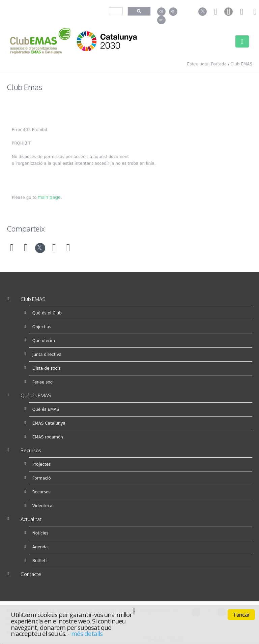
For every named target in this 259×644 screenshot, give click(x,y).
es (173, 11)
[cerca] (115, 11)
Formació (42, 478)
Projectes (42, 464)
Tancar (241, 615)
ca (161, 11)
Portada (219, 64)
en (162, 20)
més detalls (87, 633)
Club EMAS (241, 64)
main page (49, 197)
